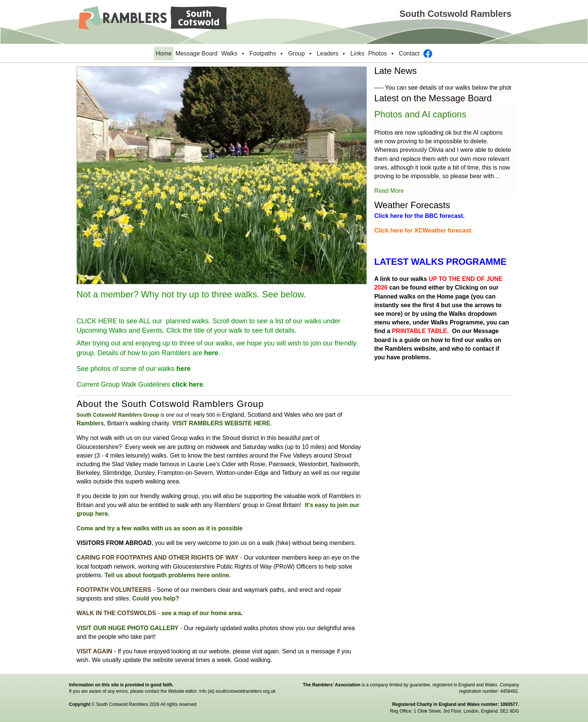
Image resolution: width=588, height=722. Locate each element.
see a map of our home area (201, 613)
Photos (382, 54)
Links (357, 53)
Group (300, 54)
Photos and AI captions (420, 114)
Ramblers (90, 423)
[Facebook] (428, 54)
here (211, 353)
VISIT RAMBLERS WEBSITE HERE (221, 423)
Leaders (332, 54)
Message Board (196, 53)
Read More (389, 191)
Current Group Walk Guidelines (140, 384)
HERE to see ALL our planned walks (154, 321)
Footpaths (267, 54)
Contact (409, 53)
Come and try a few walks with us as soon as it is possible (160, 528)
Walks (233, 54)
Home (164, 53)
